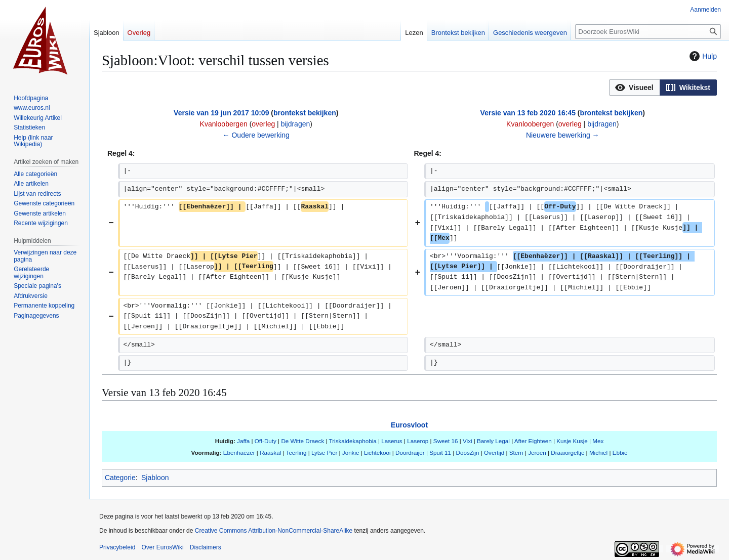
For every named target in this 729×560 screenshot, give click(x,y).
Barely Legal (493, 441)
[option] (634, 87)
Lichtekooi (377, 453)
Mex (598, 441)
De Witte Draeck (302, 441)
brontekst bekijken (305, 113)
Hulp (702, 56)
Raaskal (270, 453)
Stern (516, 453)
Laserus (392, 441)
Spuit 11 (440, 453)
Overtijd (494, 453)
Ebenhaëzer (239, 453)
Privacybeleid (117, 547)
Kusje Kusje (572, 441)
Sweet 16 (446, 441)
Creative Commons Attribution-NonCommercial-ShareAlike (274, 531)
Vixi (468, 441)
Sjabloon (155, 478)
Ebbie (620, 453)
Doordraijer (410, 453)
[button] (635, 88)
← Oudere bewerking (256, 135)
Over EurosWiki (162, 547)
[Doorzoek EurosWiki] (648, 32)
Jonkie (351, 453)
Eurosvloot (409, 425)
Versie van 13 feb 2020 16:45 (528, 113)
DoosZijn (468, 453)
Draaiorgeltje (568, 453)
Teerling (296, 453)
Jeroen (537, 453)
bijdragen (296, 124)
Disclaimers (206, 547)
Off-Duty (266, 441)
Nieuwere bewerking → (563, 135)
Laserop (418, 441)
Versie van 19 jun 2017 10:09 (221, 113)
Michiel (598, 453)
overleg (263, 124)
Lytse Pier (324, 453)
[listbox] (663, 88)
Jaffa (243, 441)
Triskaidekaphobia (353, 441)
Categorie (120, 478)
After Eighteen (533, 441)
